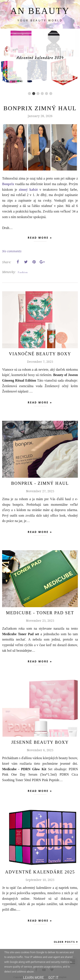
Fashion (23, 272)
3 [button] (38, 94)
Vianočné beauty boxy (40, 354)
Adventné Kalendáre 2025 (40, 872)
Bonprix (8, 184)
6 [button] (51, 94)
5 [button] (47, 94)
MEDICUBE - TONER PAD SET (40, 613)
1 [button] (29, 94)
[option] (40, 58)
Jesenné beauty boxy (40, 742)
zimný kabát (28, 190)
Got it (53, 978)
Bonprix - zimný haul (40, 483)
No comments (12, 251)
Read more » (40, 239)
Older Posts (64, 942)
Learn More (34, 978)
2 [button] (34, 94)
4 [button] (42, 94)
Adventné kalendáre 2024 (40, 58)
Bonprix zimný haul (40, 108)
